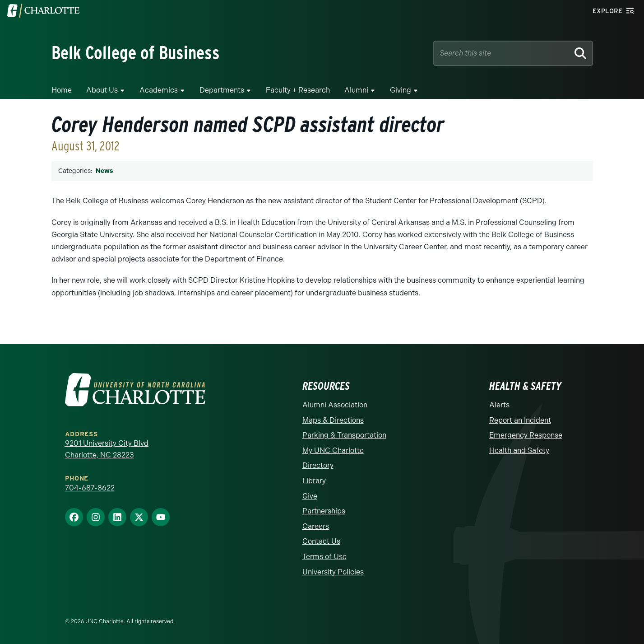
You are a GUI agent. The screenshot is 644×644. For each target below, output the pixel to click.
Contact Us (321, 541)
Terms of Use (324, 557)
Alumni (356, 90)
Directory (318, 465)
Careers (316, 526)
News (104, 171)
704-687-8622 (90, 488)
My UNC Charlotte (333, 450)
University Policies (333, 572)
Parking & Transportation (344, 435)
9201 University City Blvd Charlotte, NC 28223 (107, 449)
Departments (222, 90)
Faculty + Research (298, 90)
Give (310, 496)
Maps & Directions (333, 420)
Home (62, 90)
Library (314, 481)
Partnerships (324, 511)
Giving (401, 90)
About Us (102, 90)
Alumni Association (335, 405)
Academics (159, 90)
